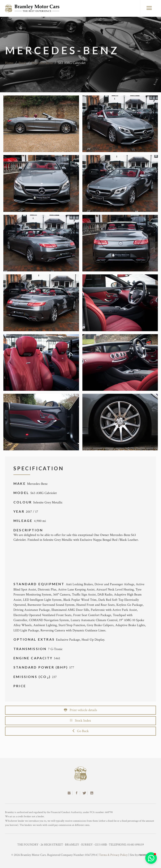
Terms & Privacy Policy (113, 855)
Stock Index (80, 721)
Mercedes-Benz (42, 63)
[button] (151, 858)
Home (9, 63)
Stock (22, 63)
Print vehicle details (80, 710)
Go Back (81, 731)
